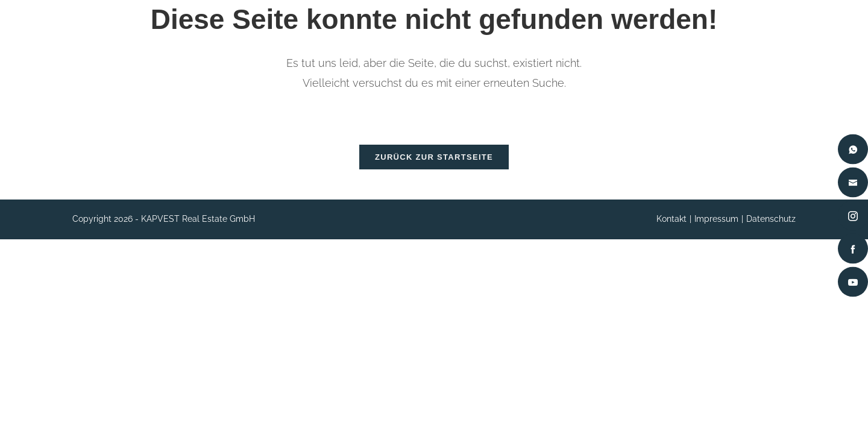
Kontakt (671, 224)
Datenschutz (771, 224)
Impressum (716, 224)
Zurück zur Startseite (434, 162)
